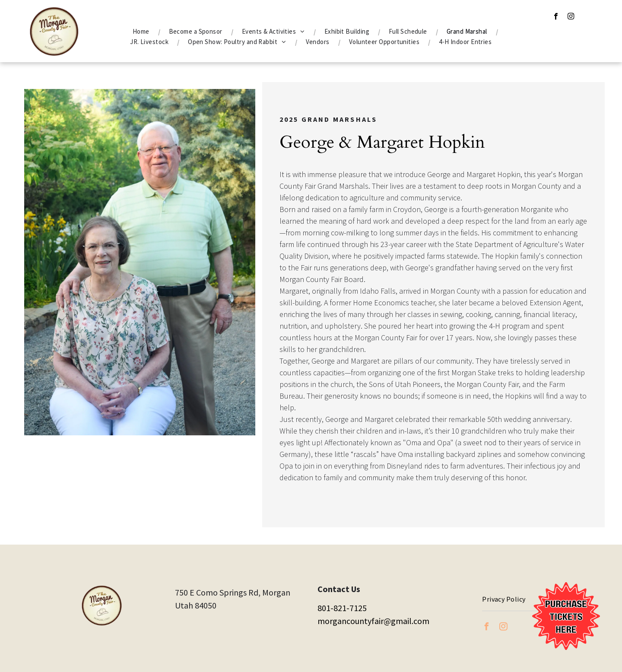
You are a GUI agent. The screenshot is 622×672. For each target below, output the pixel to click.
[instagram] (571, 17)
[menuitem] (142, 32)
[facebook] (556, 17)
